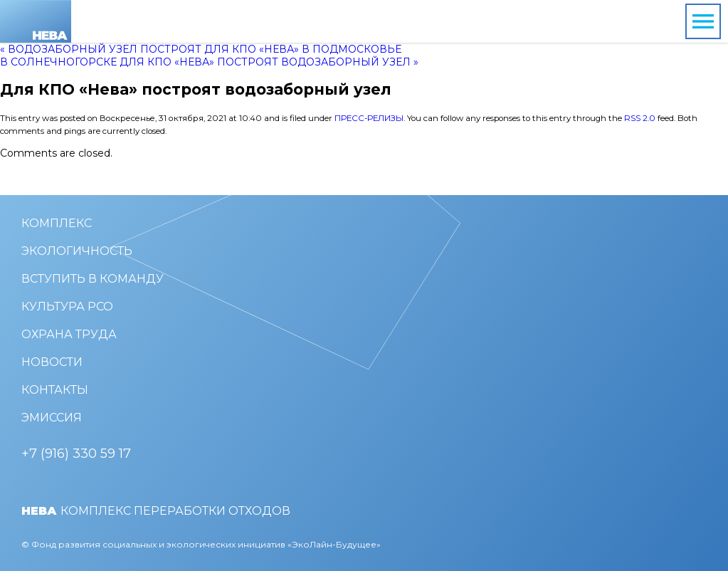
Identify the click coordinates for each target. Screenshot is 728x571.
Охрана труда (69, 334)
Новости (52, 362)
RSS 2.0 (640, 118)
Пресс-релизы (369, 118)
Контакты (55, 390)
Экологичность (77, 251)
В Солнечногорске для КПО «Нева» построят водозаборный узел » (209, 62)
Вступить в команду (93, 279)
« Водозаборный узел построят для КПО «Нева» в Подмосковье (201, 49)
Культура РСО (67, 307)
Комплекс (57, 223)
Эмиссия (52, 418)
